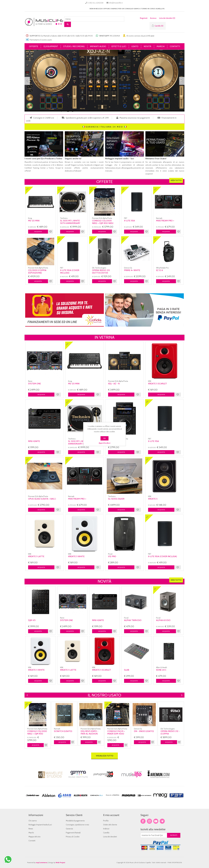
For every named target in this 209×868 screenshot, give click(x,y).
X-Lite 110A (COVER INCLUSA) (70, 272)
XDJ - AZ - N (114, 384)
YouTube (156, 821)
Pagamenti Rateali (73, 833)
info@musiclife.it (116, 3)
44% (107, 704)
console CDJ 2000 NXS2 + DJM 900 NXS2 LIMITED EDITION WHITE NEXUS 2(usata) (104, 224)
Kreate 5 (153, 499)
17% (27, 189)
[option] (38, 725)
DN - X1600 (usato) (144, 731)
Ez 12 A (159, 270)
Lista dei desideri (110, 837)
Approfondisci (105, 443)
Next (182, 81)
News (31, 829)
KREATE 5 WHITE (76, 556)
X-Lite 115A (129, 221)
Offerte (104, 182)
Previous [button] (28, 695)
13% (123, 189)
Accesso (153, 18)
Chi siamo (33, 821)
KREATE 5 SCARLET (157, 384)
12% (147, 459)
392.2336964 (115, 36)
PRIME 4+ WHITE (132, 270)
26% (91, 239)
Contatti (32, 841)
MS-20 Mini (34, 221)
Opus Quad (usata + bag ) (42, 499)
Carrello (106, 833)
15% (155, 189)
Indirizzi (106, 829)
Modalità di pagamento (75, 821)
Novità (104, 581)
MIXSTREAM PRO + (165, 221)
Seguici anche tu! (73, 159)
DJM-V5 (32, 620)
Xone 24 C (161, 670)
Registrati (144, 18)
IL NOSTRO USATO (104, 695)
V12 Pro (112, 556)
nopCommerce (42, 862)
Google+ (162, 821)
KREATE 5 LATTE (36, 556)
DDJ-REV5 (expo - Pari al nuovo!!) (90, 732)
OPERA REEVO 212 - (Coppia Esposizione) (170, 734)
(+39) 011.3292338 (96, 3)
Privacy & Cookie (73, 837)
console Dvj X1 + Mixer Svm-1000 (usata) (116, 734)
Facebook (143, 821)
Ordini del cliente (110, 825)
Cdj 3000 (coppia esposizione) (37, 272)
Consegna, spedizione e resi (77, 825)
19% (123, 239)
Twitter (149, 821)
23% (91, 189)
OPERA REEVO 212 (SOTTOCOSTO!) (101, 272)
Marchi (31, 833)
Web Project (60, 862)
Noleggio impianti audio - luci (120, 159)
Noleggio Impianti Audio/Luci (40, 825)
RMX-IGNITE (34, 441)
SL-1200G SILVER (116, 499)
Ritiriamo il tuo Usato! (156, 159)
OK (104, 438)
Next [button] (181, 695)
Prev (27, 81)
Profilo (106, 821)
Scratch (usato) (63, 731)
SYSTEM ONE (34, 384)
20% (60, 189)
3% (155, 589)
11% (59, 239)
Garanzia (69, 829)
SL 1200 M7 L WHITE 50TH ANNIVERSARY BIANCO (70, 223)
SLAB (127, 670)
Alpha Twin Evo (133, 620)
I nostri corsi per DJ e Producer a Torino (43, 159)
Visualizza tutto (105, 756)
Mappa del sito (35, 837)
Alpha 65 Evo (163, 620)
